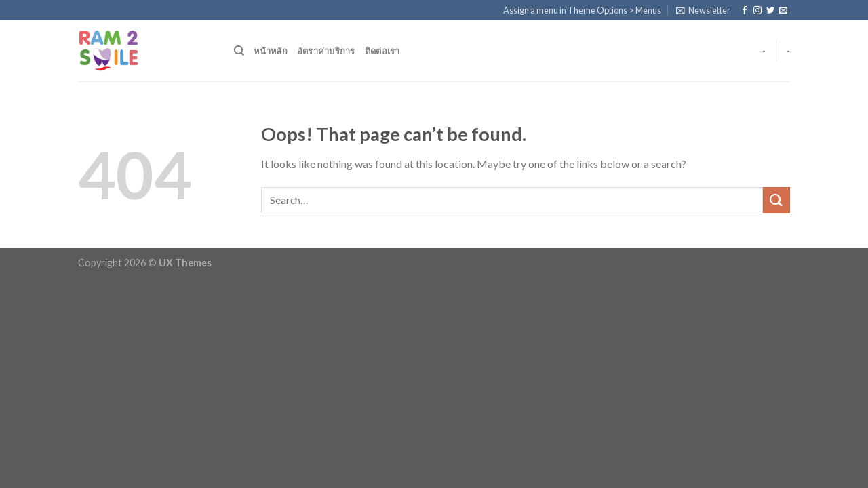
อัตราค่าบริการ (326, 51)
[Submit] (776, 200)
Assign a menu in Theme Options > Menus (582, 10)
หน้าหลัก (271, 51)
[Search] (239, 51)
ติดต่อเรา (382, 51)
